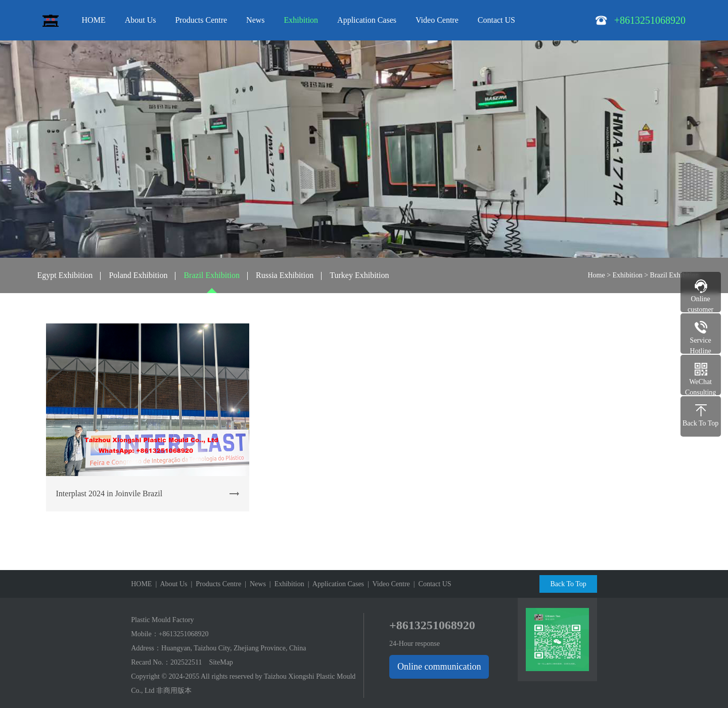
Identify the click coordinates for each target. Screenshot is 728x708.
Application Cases (367, 20)
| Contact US (431, 584)
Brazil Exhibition (212, 275)
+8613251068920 (184, 634)
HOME (94, 20)
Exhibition (301, 20)
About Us (141, 20)
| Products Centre (215, 584)
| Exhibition (285, 584)
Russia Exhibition (285, 275)
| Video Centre (387, 584)
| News (254, 584)
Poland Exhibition (138, 275)
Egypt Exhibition (65, 275)
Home (596, 275)
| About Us (169, 584)
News (255, 20)
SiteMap (221, 662)
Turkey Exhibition (359, 275)
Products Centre (201, 20)
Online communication (439, 667)
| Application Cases (334, 584)
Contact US (496, 20)
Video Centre (437, 20)
